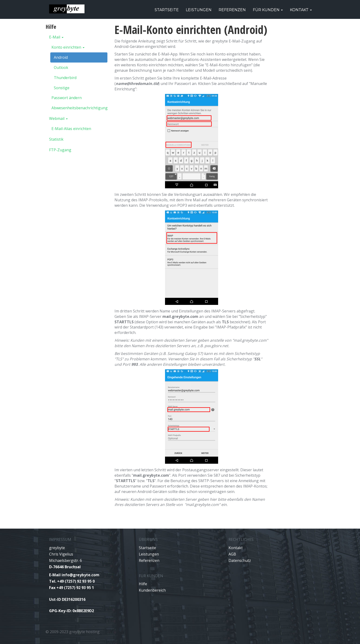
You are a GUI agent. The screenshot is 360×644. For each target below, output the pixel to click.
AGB (232, 554)
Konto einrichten (68, 47)
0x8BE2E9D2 (83, 611)
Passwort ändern (67, 98)
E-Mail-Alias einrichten (71, 129)
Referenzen (232, 10)
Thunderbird (65, 78)
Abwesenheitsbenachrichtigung (80, 108)
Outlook (61, 67)
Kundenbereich (152, 590)
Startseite (167, 10)
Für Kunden (268, 10)
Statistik (56, 139)
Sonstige (62, 88)
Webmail (58, 118)
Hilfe (143, 584)
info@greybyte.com (80, 575)
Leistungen (199, 10)
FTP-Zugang (60, 150)
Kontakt (301, 10)
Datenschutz (240, 560)
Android (61, 57)
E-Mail (56, 37)
